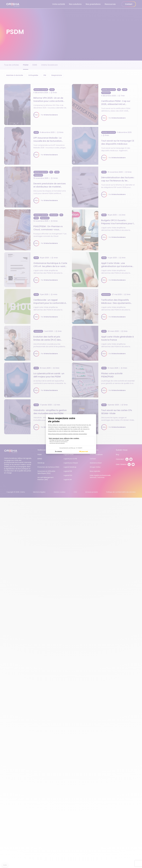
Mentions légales (39, 492)
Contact (129, 4)
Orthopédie (33, 75)
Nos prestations (93, 4)
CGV (75, 492)
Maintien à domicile (15, 75)
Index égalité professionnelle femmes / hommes (100, 476)
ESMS (35, 65)
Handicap (41, 463)
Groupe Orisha (95, 467)
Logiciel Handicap (70, 467)
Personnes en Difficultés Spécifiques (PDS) (46, 472)
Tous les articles (11, 65)
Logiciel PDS (68, 475)
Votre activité (59, 4)
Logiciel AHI (68, 480)
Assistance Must (96, 463)
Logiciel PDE (68, 471)
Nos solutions (75, 4)
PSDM (26, 65)
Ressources (110, 4)
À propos (94, 450)
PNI (45, 75)
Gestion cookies (60, 492)
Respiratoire (57, 75)
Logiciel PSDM (69, 455)
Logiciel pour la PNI (70, 459)
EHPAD (40, 459)
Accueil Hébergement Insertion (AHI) (46, 478)
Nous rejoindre (95, 471)
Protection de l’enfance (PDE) (48, 467)
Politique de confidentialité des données (121, 492)
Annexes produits (92, 492)
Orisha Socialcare (49, 65)
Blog (117, 455)
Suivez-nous (122, 450)
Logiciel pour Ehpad (71, 463)
